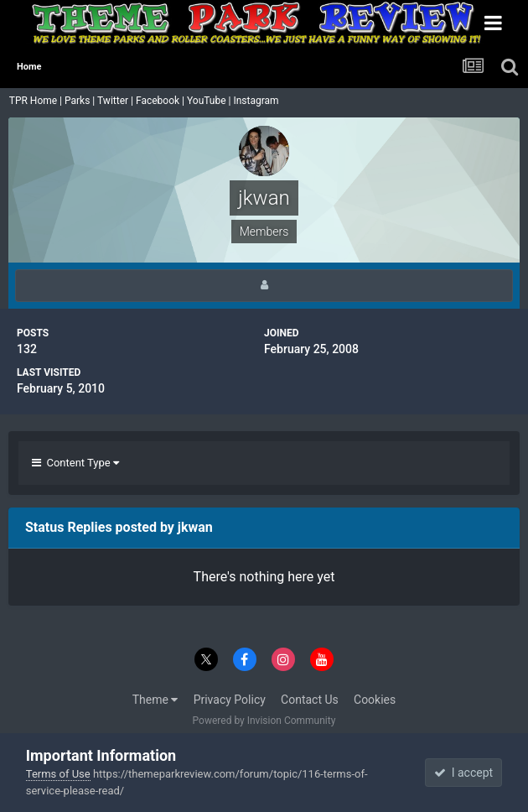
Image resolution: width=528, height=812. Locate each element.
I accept (463, 773)
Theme (155, 700)
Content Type (75, 463)
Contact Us (310, 700)
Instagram (257, 101)
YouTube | (210, 101)
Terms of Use (58, 774)
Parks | (81, 101)
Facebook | (161, 101)
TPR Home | (34, 101)
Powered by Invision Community (264, 721)
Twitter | (116, 101)
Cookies (375, 700)
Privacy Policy (230, 700)
